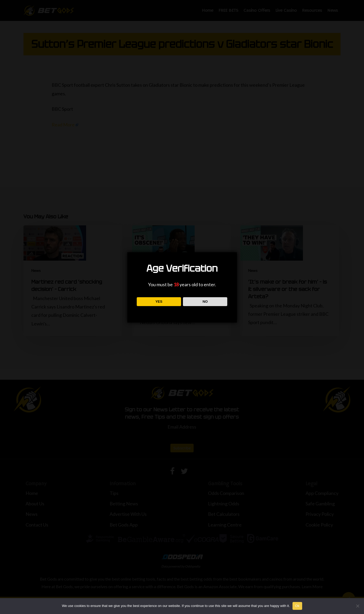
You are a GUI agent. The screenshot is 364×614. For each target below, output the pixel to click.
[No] (357, 606)
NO (205, 302)
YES (159, 302)
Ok (297, 606)
